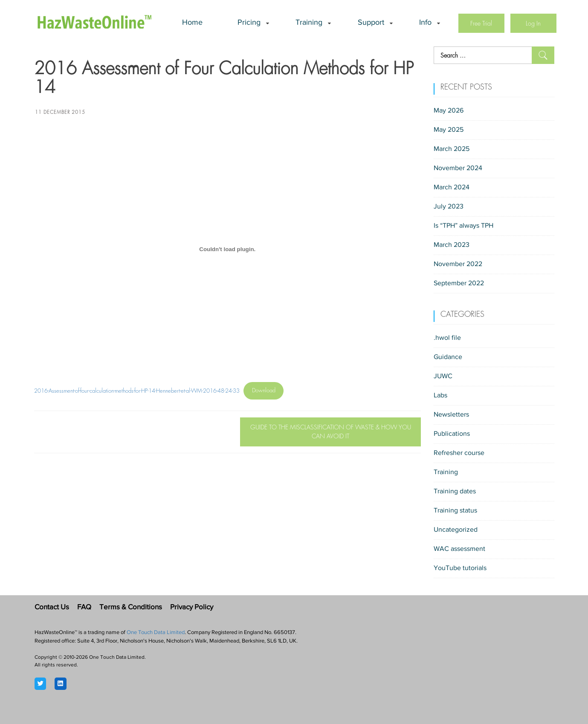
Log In (533, 23)
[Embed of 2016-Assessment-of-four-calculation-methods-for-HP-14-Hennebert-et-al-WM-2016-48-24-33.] (228, 249)
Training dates (455, 492)
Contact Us (52, 607)
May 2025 (449, 130)
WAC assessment (459, 549)
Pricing (249, 23)
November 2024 (458, 168)
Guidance (448, 357)
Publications (452, 434)
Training (309, 23)
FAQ (84, 607)
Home (192, 23)
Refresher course (459, 453)
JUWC (443, 376)
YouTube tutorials (460, 568)
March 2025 (452, 149)
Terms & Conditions (131, 607)
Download (264, 390)
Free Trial (481, 23)
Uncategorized (456, 530)
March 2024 (452, 188)
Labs (440, 396)
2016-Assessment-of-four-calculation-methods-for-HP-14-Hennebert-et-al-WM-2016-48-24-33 (137, 390)
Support (371, 23)
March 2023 (452, 245)
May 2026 (449, 111)
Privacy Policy (192, 607)
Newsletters (451, 415)
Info (425, 23)
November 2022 (458, 264)
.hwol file (447, 338)
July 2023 (449, 207)
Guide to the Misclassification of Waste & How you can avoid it (331, 432)
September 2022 (459, 284)
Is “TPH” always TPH (463, 226)
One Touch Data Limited (156, 633)
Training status (455, 511)
